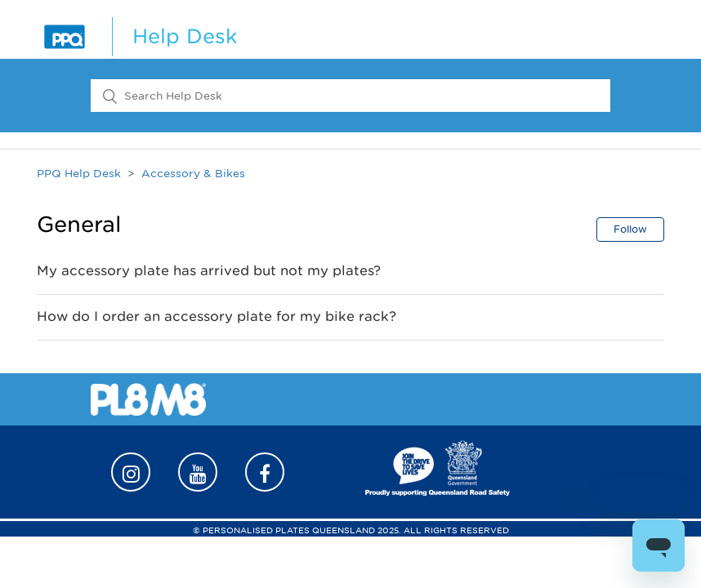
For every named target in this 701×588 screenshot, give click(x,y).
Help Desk (185, 36)
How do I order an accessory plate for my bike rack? (217, 316)
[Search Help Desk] (350, 96)
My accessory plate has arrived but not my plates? (209, 271)
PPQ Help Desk (79, 174)
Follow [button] (630, 229)
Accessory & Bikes (193, 174)
